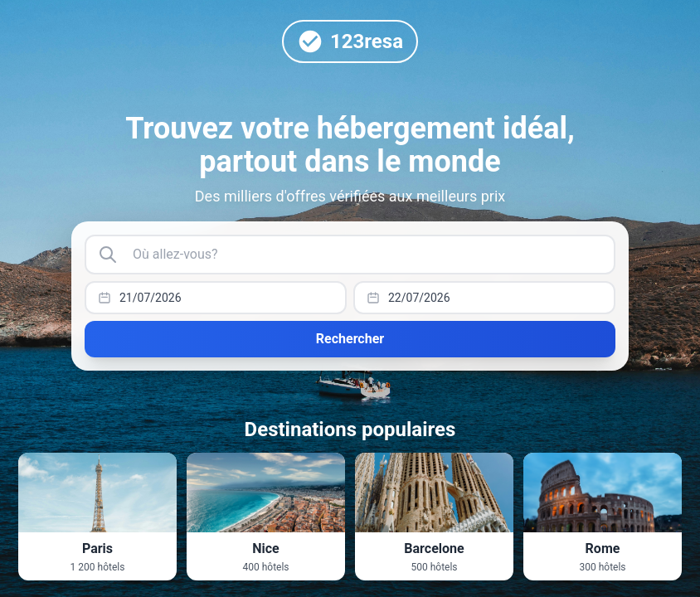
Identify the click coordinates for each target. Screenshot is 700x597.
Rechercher (350, 339)
